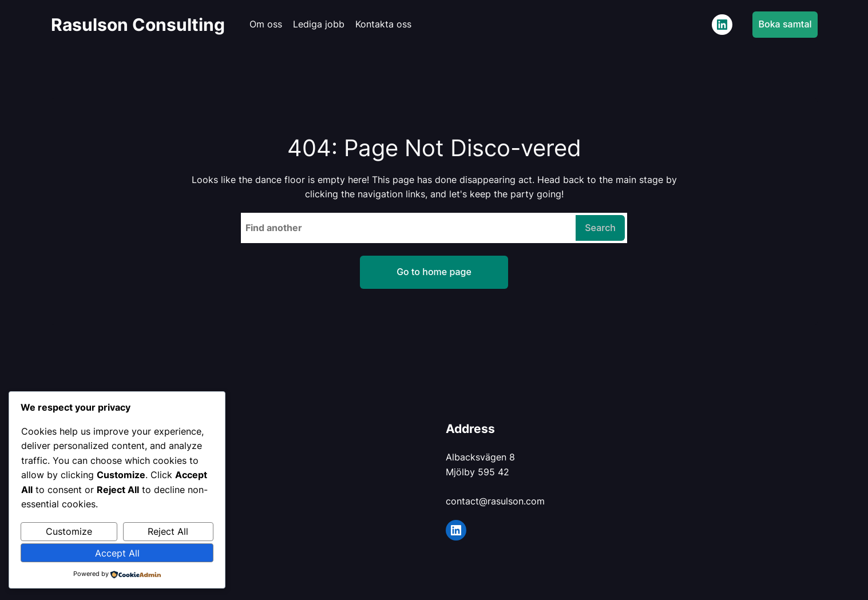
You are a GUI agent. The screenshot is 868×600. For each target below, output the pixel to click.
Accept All (117, 553)
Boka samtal (785, 24)
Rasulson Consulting (138, 25)
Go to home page (434, 272)
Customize (69, 531)
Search (600, 228)
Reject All (168, 531)
